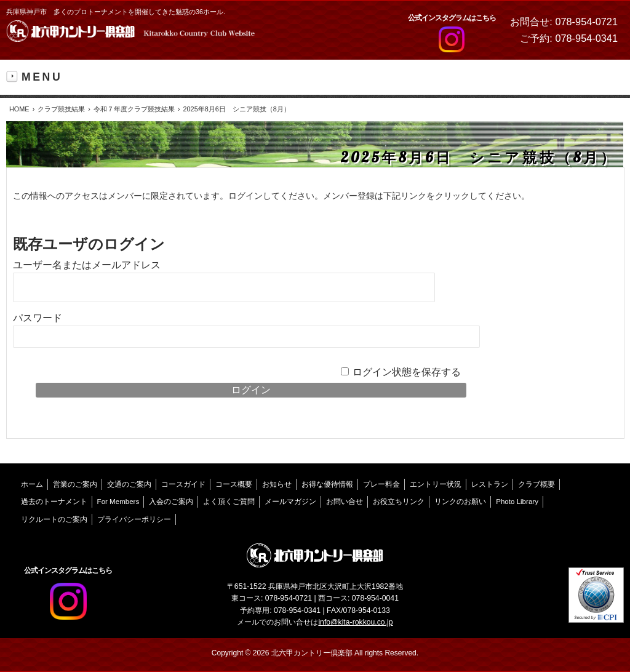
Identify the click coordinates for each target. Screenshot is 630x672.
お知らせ (277, 484)
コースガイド (183, 484)
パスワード (38, 318)
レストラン (490, 484)
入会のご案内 (171, 502)
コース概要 (234, 484)
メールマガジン (290, 502)
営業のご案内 (75, 484)
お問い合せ (345, 502)
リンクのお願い (460, 502)
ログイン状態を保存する (407, 372)
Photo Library (517, 502)
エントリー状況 (436, 484)
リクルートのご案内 (54, 519)
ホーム (32, 484)
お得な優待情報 (327, 484)
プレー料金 (381, 484)
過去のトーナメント (54, 502)
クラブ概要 (536, 484)
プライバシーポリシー (134, 519)
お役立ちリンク (399, 502)
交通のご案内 (129, 484)
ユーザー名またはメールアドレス (87, 265)
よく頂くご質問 (229, 502)
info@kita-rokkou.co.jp (355, 622)
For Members (118, 502)
